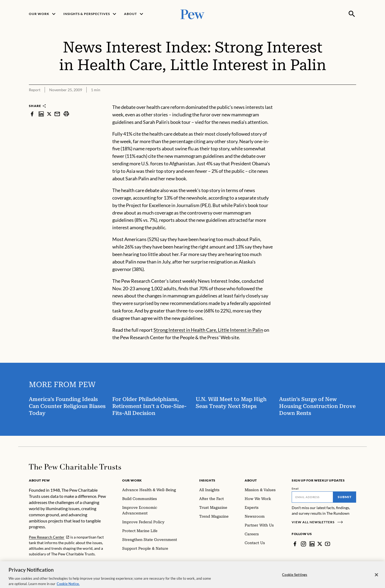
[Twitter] (320, 544)
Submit (345, 497)
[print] (66, 114)
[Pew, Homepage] (192, 14)
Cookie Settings (295, 579)
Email (295, 488)
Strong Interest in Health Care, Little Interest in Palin (208, 330)
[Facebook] (295, 544)
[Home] (75, 467)
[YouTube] (328, 544)
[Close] (376, 579)
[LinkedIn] (312, 544)
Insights (207, 480)
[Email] (312, 497)
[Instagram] (303, 544)
